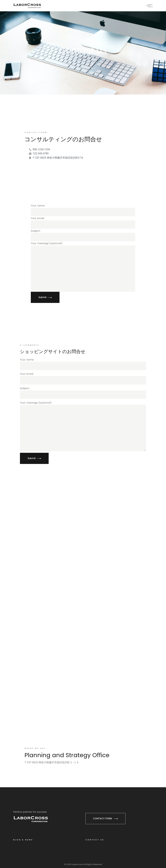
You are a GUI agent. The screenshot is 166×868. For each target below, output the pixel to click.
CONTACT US (95, 840)
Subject (83, 235)
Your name (83, 210)
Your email (83, 223)
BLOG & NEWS (23, 840)
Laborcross (77, 864)
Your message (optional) (83, 267)
